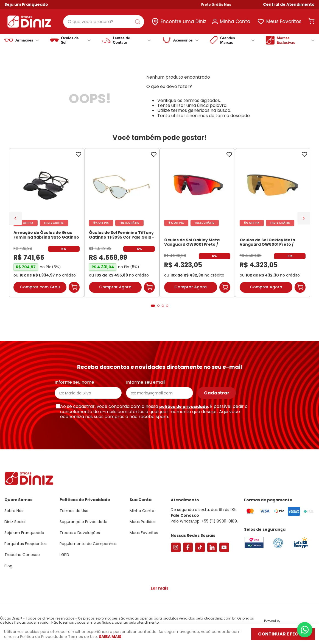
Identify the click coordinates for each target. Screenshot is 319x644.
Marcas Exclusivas (296, 40)
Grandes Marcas (237, 40)
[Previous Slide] (15, 218)
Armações (27, 40)
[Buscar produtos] (139, 22)
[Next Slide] (304, 218)
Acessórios (186, 40)
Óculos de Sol (76, 40)
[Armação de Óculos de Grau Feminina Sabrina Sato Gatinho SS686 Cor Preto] (47, 223)
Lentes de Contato (132, 40)
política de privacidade (184, 407)
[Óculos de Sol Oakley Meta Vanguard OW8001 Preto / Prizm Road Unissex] (197, 223)
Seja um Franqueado (26, 4)
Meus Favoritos (284, 21)
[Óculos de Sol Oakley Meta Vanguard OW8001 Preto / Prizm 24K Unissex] (273, 223)
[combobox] (104, 22)
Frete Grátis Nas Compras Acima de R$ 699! (253, 5)
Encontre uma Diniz (183, 21)
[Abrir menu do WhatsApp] (305, 630)
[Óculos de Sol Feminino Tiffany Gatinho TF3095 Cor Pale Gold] (122, 223)
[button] (289, 5)
